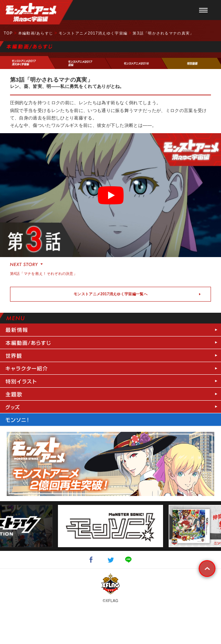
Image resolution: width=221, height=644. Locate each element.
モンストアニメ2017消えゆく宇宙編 (93, 33)
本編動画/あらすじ (36, 33)
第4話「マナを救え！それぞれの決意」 (44, 274)
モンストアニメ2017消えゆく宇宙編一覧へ (110, 294)
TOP (8, 33)
